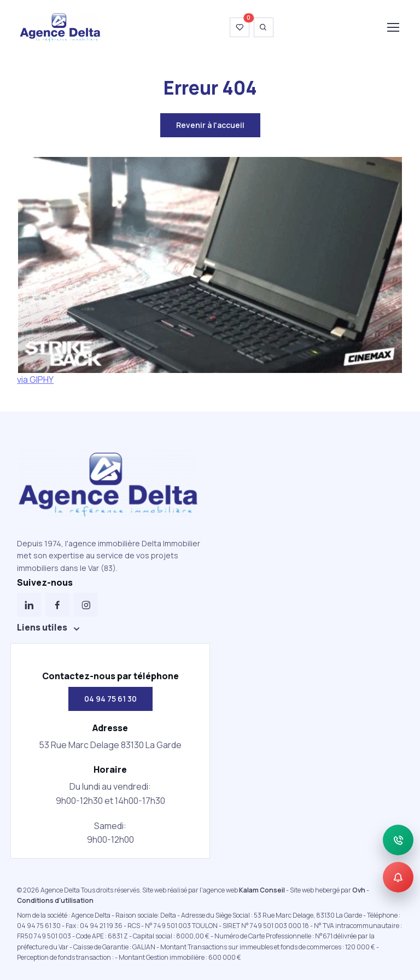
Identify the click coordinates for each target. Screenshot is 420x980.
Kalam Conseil (262, 890)
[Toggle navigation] (393, 27)
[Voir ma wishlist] (240, 27)
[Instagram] (86, 605)
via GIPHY (35, 380)
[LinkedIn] (29, 605)
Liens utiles (42, 627)
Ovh (359, 890)
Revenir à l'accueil (210, 125)
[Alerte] (398, 877)
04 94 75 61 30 (110, 699)
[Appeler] (398, 840)
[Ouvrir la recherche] (264, 27)
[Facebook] (57, 605)
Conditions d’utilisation (55, 900)
